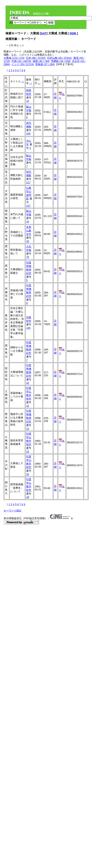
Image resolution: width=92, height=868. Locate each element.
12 (28, 406)
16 (28, 474)
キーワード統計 (13, 511)
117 (28, 182)
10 (28, 221)
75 (28, 257)
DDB (73, 33)
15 (28, 451)
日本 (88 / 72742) (36, 58)
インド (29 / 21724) (23, 64)
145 (28, 328)
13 (28, 101)
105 (28, 134)
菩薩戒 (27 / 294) (45, 64)
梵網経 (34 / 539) (61, 61)
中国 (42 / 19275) (21, 61)
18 (28, 497)
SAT (44, 33)
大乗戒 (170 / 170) (14, 58)
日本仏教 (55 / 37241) (60, 58)
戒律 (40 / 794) (41, 61)
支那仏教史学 (29, 231)
